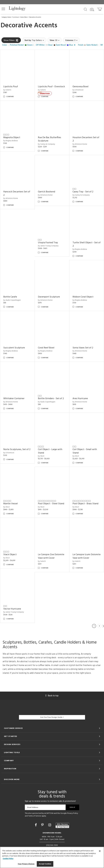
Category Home (6, 17)
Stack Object (10, 555)
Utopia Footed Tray (48, 243)
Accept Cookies (45, 864)
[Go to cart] (100, 9)
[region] (52, 857)
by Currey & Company (46, 144)
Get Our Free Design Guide (52, 717)
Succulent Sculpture (14, 348)
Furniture (16, 17)
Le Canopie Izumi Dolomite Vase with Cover (87, 556)
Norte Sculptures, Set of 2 (17, 449)
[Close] (100, 851)
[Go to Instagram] (50, 825)
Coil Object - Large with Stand (50, 451)
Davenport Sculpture (49, 297)
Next (103, 626)
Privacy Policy (72, 813)
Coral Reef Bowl (46, 348)
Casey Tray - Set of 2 (83, 192)
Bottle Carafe (10, 297)
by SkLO (41, 456)
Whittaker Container (14, 399)
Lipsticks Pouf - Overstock (51, 87)
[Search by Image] (92, 10)
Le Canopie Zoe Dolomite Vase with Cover (51, 556)
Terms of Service (35, 816)
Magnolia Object (12, 138)
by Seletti (7, 90)
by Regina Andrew (11, 141)
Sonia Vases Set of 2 (83, 348)
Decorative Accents (35, 17)
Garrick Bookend (46, 192)
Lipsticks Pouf (11, 87)
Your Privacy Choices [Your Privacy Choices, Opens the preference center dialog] (26, 864)
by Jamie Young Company (48, 246)
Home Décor (24, 17)
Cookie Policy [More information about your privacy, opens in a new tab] (8, 859)
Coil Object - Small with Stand (85, 451)
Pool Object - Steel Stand (51, 504)
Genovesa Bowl (81, 87)
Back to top (52, 696)
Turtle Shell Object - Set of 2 (87, 244)
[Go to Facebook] (36, 825)
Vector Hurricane (12, 609)
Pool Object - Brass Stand (85, 504)
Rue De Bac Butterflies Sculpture (49, 139)
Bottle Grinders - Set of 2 (51, 399)
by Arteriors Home (80, 144)
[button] (3, 9)
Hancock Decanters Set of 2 (17, 193)
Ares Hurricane (80, 399)
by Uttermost (78, 90)
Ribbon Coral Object (83, 297)
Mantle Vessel (11, 504)
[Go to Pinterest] (43, 825)
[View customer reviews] (62, 825)
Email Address (33, 807)
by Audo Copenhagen (12, 300)
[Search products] (85, 9)
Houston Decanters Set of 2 (86, 139)
